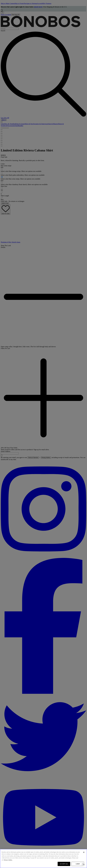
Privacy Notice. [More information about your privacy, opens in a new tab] (8, 860)
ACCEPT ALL (64, 864)
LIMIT (78, 864)
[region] (43, 859)
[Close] (84, 852)
